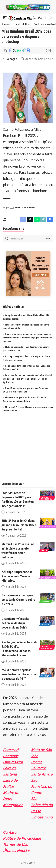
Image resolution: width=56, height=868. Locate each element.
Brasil (18, 208)
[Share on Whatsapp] (19, 50)
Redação (12, 59)
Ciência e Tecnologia (47, 498)
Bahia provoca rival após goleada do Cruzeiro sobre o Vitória (18, 599)
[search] (34, 18)
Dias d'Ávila (13, 762)
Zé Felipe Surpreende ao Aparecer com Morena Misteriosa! (17, 576)
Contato (10, 832)
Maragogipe (13, 805)
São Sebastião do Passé (42, 805)
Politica (45, 625)
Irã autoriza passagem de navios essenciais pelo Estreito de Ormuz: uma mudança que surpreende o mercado (28, 338)
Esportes (46, 601)
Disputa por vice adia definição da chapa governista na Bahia (15, 623)
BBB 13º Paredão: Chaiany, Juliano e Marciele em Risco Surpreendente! (19, 525)
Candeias (11, 756)
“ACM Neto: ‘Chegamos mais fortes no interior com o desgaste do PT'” (19, 674)
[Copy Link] (24, 50)
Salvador (38, 768)
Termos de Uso (16, 844)
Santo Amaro (42, 774)
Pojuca (37, 762)
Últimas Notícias (17, 851)
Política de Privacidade (22, 838)
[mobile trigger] (6, 17)
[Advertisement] (28, 451)
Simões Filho (42, 817)
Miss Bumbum (28, 208)
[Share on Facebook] (10, 50)
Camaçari (11, 750)
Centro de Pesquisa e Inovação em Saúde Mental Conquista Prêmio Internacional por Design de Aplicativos (27, 379)
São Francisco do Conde (42, 786)
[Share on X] (14, 50)
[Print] (28, 50)
